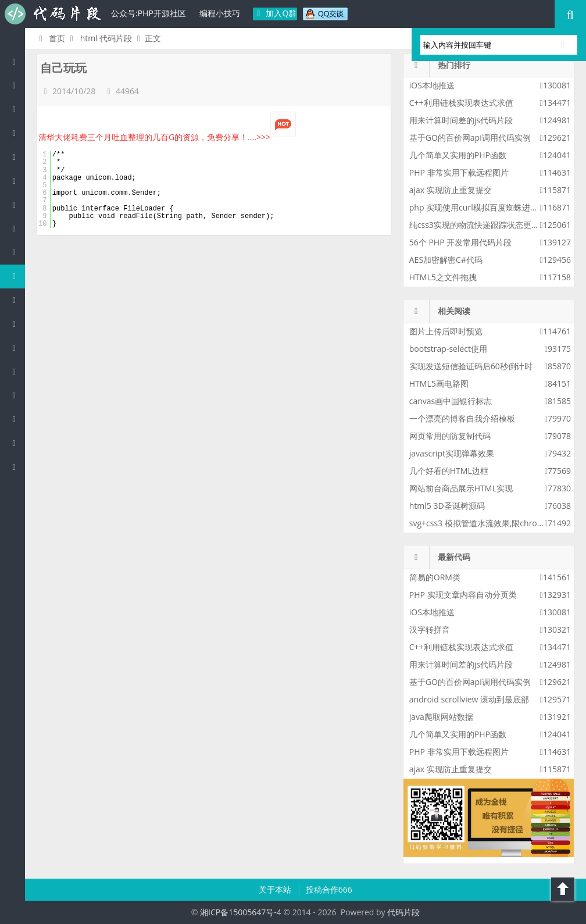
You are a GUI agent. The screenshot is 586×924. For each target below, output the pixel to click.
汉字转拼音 (430, 629)
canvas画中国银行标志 (451, 401)
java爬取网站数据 (441, 717)
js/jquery (17, 157)
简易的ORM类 (435, 577)
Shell (17, 419)
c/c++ (17, 133)
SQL (17, 347)
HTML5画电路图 (439, 383)
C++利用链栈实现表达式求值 (461, 103)
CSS (17, 300)
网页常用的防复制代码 (450, 436)
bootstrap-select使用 (448, 349)
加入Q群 (275, 13)
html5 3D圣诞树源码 (447, 506)
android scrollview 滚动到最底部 (469, 699)
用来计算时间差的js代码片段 (461, 120)
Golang (17, 395)
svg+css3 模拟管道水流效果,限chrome (479, 523)
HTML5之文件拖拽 (443, 277)
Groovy (17, 324)
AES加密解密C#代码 (446, 260)
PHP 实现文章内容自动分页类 (463, 595)
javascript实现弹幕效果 (452, 453)
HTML (17, 276)
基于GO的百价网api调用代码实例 (470, 138)
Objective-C (17, 443)
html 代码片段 (106, 38)
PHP (17, 85)
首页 (50, 38)
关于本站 (276, 889)
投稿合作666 (329, 889)
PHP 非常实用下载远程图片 (459, 172)
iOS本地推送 (432, 85)
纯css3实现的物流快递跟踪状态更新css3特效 (491, 225)
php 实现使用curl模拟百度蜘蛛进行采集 (482, 207)
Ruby (17, 252)
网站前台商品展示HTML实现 (461, 488)
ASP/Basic (17, 467)
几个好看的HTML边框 (449, 471)
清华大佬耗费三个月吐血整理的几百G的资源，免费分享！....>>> (167, 137)
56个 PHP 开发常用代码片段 (460, 242)
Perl (17, 204)
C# (17, 181)
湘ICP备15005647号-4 (241, 912)
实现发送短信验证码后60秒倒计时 (471, 366)
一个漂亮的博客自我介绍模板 (462, 418)
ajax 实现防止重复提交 (451, 190)
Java (17, 109)
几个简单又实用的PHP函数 (458, 155)
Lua (17, 371)
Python (17, 228)
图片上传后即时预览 (446, 331)
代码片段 (52, 14)
